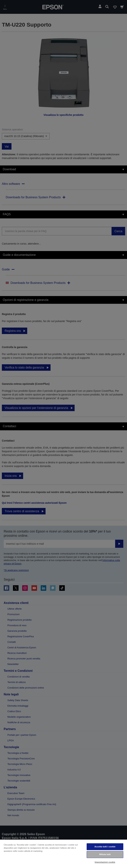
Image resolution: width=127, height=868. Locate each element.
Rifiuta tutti (105, 854)
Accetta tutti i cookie (105, 847)
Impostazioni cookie (105, 862)
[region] (63, 854)
